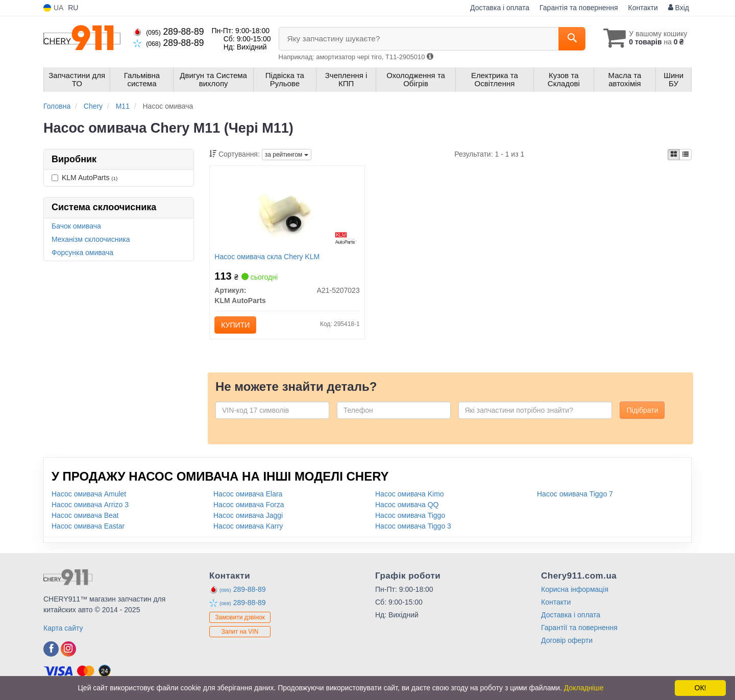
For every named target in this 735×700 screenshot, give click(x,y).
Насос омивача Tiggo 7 (575, 494)
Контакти (643, 8)
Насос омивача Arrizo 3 (90, 505)
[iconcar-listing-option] (685, 155)
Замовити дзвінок (240, 618)
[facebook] (51, 649)
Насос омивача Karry (248, 526)
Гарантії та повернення (579, 628)
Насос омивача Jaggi (248, 515)
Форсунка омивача (82, 253)
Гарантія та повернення (579, 8)
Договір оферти (567, 640)
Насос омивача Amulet (89, 494)
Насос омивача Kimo (410, 494)
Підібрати (642, 410)
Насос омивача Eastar (88, 526)
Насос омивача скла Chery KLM (267, 257)
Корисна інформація (575, 589)
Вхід (679, 8)
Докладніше (584, 688)
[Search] (571, 39)
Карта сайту (63, 628)
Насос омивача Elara (248, 494)
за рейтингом (287, 155)
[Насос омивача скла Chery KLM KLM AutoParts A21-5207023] (287, 210)
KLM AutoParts (84, 178)
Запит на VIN (240, 632)
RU (73, 8)
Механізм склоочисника (91, 239)
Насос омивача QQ (407, 505)
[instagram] (68, 649)
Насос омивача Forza (249, 505)
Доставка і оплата (500, 8)
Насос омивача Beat (85, 515)
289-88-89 (168, 32)
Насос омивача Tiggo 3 (413, 526)
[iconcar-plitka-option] (674, 155)
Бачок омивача (76, 226)
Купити (236, 325)
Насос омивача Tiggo (410, 515)
